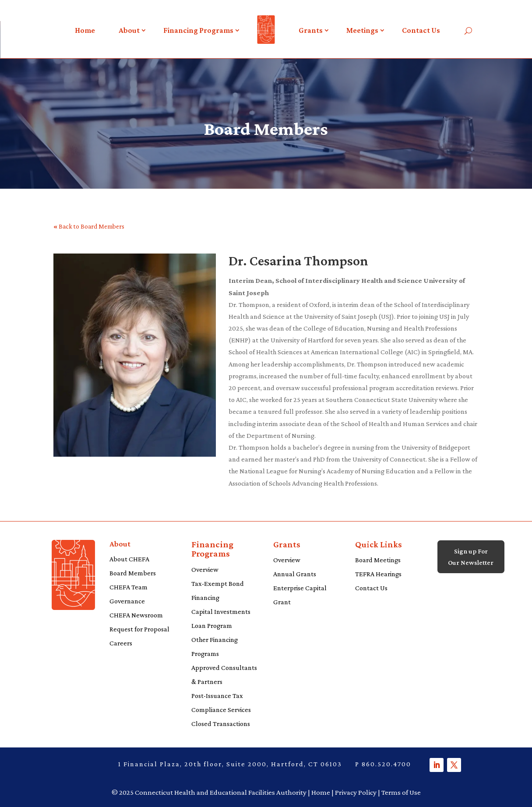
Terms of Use (401, 792)
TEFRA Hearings (378, 574)
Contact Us (421, 30)
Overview (205, 569)
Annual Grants (295, 574)
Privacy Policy (356, 792)
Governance (127, 601)
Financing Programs (198, 30)
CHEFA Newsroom (136, 615)
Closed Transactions (221, 724)
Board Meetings (378, 560)
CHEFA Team (129, 587)
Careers (121, 643)
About (129, 30)
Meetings (362, 30)
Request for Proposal (139, 629)
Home (85, 30)
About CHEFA (129, 559)
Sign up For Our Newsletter (471, 563)
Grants (311, 30)
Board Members (133, 573)
